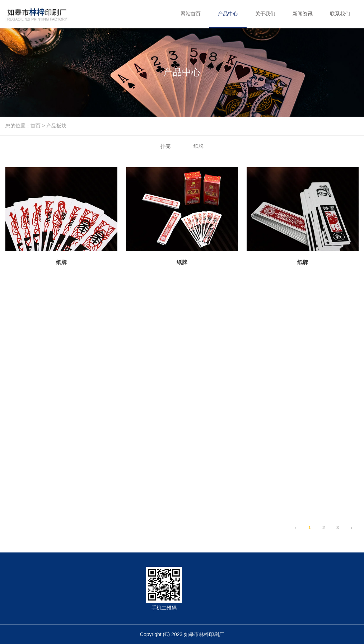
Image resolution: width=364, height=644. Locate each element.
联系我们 (340, 14)
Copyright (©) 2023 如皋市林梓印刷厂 (182, 634)
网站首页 (191, 14)
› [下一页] (351, 528)
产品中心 (228, 14)
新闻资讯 (303, 14)
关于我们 (265, 14)
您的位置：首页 (24, 126)
